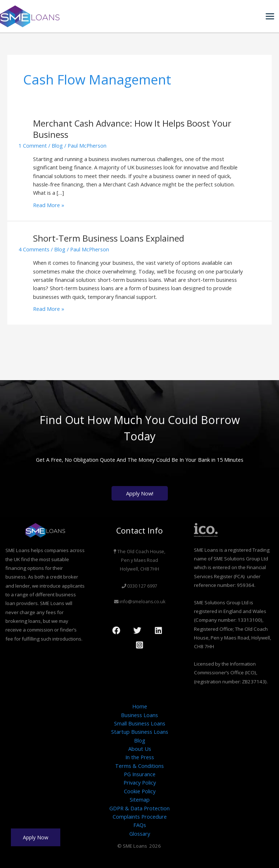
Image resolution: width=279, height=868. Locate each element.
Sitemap (140, 799)
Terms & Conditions (139, 766)
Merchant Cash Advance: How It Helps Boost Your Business (132, 129)
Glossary (140, 834)
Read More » (49, 205)
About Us (140, 749)
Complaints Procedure (140, 816)
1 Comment (33, 145)
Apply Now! (140, 493)
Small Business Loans (140, 723)
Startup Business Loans (140, 732)
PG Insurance (140, 774)
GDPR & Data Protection (139, 808)
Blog (57, 145)
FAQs (140, 825)
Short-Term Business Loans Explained (109, 238)
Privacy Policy (140, 782)
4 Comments (34, 249)
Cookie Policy (140, 791)
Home (140, 706)
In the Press (140, 757)
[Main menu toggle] (270, 16)
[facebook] (117, 630)
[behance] (159, 630)
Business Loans (139, 715)
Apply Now (36, 837)
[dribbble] (141, 645)
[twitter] (138, 630)
